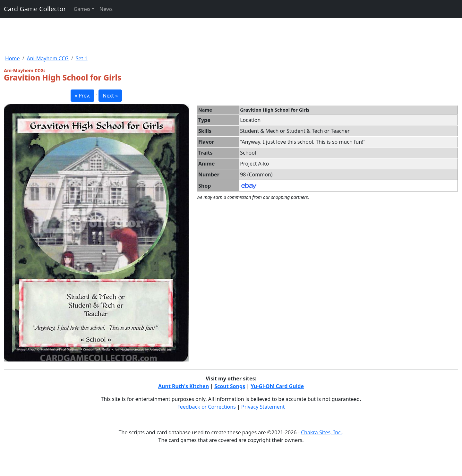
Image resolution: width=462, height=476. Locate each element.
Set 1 (82, 58)
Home (13, 58)
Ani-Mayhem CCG (47, 58)
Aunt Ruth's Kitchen (184, 386)
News (106, 9)
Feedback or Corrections (206, 407)
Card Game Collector (35, 9)
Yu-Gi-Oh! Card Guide (277, 386)
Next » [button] (110, 96)
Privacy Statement (263, 407)
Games (82, 9)
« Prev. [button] (83, 96)
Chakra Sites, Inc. (321, 432)
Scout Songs (230, 386)
